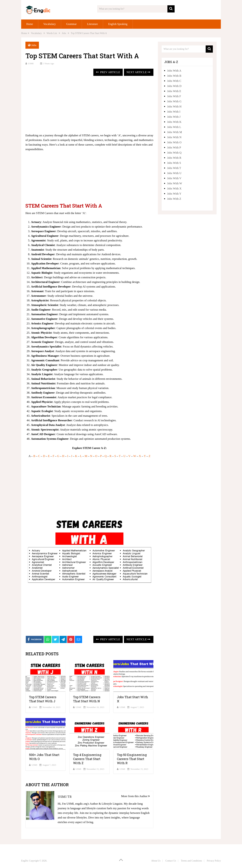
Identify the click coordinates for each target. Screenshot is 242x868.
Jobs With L (174, 127)
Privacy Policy (214, 861)
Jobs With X (174, 189)
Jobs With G (174, 101)
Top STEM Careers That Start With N (87, 699)
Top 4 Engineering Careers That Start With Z (87, 759)
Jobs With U (174, 173)
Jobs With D (174, 86)
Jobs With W (175, 183)
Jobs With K (174, 122)
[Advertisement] (89, 105)
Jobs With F (174, 96)
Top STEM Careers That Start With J (43, 699)
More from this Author (136, 796)
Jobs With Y (174, 194)
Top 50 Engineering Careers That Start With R (132, 759)
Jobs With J (174, 117)
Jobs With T (174, 168)
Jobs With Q (174, 153)
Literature (92, 24)
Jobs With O (174, 142)
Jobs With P (174, 148)
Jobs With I (174, 112)
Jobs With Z (174, 199)
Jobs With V (174, 178)
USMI (31, 63)
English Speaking (118, 24)
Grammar (71, 24)
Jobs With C (174, 81)
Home (30, 24)
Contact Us (171, 861)
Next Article (138, 72)
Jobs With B (174, 76)
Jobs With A (174, 71)
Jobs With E (174, 91)
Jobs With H (174, 107)
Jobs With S (174, 163)
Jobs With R (174, 158)
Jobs (34, 45)
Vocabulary (50, 24)
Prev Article (108, 72)
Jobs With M (175, 132)
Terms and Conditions (191, 861)
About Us (156, 861)
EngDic (25, 861)
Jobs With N (174, 137)
